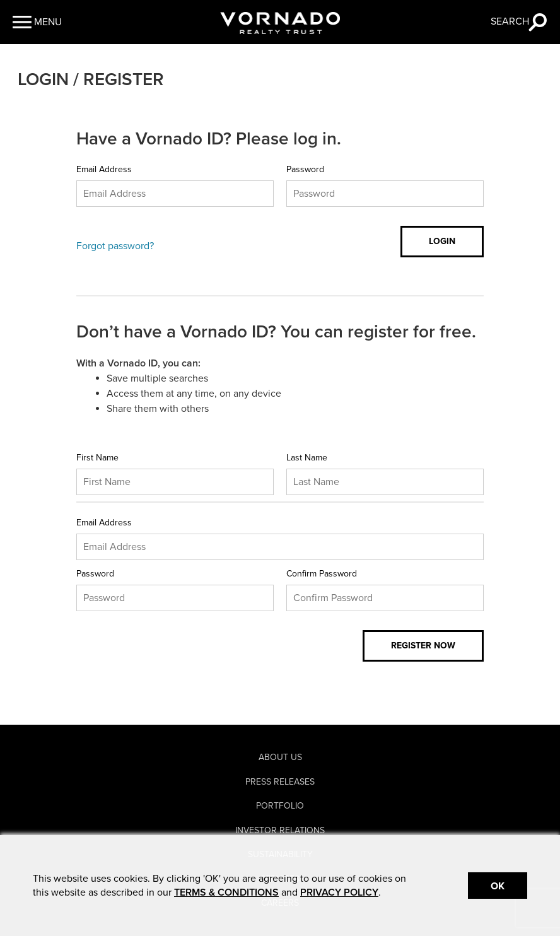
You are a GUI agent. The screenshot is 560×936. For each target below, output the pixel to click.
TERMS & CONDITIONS (226, 892)
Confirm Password (322, 574)
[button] (37, 22)
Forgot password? (115, 246)
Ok (498, 886)
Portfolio (280, 806)
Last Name (307, 458)
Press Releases (280, 782)
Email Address (104, 169)
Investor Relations (280, 830)
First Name (97, 458)
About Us (280, 757)
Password (305, 169)
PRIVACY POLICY (339, 892)
